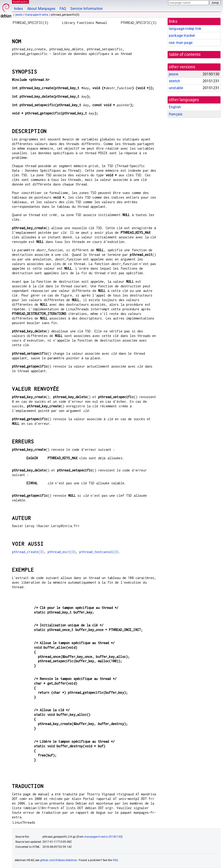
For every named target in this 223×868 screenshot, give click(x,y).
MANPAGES (20, 2)
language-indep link (185, 29)
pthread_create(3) (28, 552)
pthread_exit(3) (62, 552)
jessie (19, 15)
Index (18, 9)
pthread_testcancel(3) (99, 552)
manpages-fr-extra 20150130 (103, 837)
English (175, 107)
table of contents (185, 54)
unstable (176, 88)
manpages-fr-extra (37, 15)
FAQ (63, 9)
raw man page (181, 43)
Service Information (86, 9)
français (176, 114)
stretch (174, 81)
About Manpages (41, 9)
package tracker (182, 36)
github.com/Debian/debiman (59, 860)
